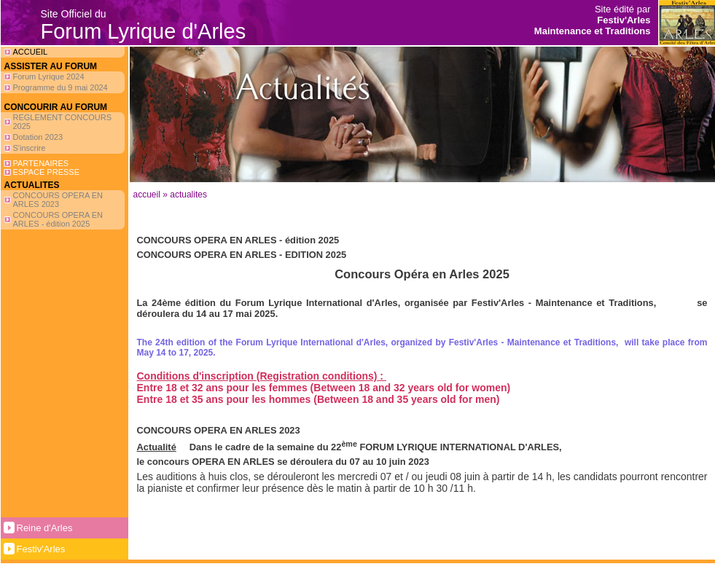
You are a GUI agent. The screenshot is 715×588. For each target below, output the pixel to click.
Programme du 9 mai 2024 (60, 87)
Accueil (147, 195)
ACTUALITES (188, 195)
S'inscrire (30, 148)
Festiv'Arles (41, 549)
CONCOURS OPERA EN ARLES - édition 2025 (58, 219)
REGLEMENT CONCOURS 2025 (62, 122)
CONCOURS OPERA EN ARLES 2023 (58, 200)
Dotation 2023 (38, 137)
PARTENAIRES (41, 163)
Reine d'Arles (45, 528)
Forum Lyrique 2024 (49, 77)
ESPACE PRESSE (47, 172)
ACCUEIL (31, 52)
